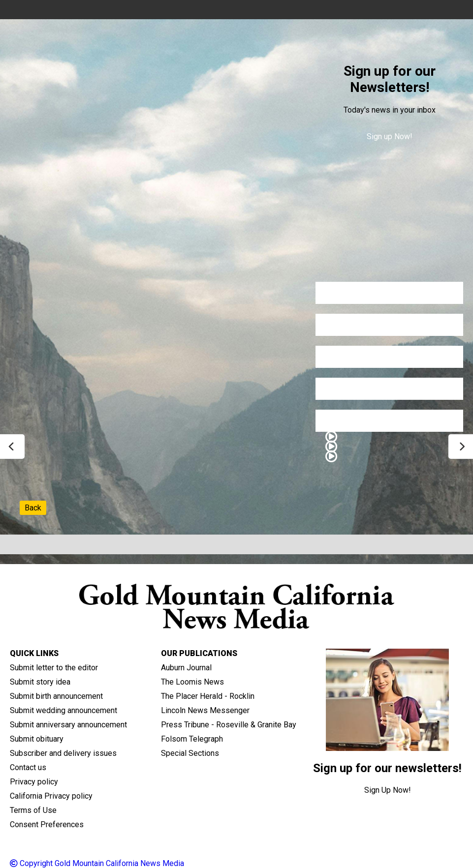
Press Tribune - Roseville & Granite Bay (229, 725)
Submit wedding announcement (63, 710)
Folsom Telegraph (192, 739)
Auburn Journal (186, 668)
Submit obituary (37, 739)
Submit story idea (40, 682)
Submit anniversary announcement (68, 725)
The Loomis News (192, 682)
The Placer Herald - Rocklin (208, 696)
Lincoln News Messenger (205, 710)
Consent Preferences (47, 824)
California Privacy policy (51, 796)
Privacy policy (34, 782)
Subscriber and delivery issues (63, 753)
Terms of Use (33, 810)
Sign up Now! (390, 136)
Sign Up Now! (388, 790)
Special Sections (190, 753)
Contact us (28, 767)
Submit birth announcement (56, 696)
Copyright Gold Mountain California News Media (97, 863)
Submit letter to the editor (54, 668)
